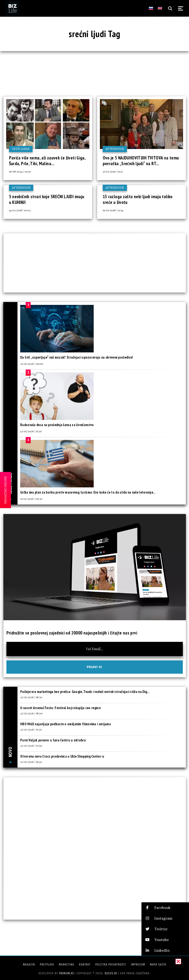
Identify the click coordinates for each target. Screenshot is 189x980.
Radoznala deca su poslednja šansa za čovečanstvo (57, 425)
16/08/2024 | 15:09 (20, 171)
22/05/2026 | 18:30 (31, 697)
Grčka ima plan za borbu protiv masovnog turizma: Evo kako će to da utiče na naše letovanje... (88, 492)
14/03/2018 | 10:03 (20, 210)
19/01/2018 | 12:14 (113, 210)
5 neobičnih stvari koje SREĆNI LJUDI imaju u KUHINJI (47, 199)
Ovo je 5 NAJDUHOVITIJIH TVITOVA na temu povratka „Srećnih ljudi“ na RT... (141, 161)
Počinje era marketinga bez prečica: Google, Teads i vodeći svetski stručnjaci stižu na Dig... (85, 692)
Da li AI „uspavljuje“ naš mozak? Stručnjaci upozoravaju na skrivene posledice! (77, 357)
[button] (165, 908)
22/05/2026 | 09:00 (32, 364)
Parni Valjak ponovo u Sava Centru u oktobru (53, 740)
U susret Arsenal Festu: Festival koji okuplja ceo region (60, 708)
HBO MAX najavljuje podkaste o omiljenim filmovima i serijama (65, 724)
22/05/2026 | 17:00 (31, 745)
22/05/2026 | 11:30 (31, 431)
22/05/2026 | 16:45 (31, 762)
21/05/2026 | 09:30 (31, 499)
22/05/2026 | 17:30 (31, 729)
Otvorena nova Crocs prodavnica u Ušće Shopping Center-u (62, 756)
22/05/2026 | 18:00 (31, 713)
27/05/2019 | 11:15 (113, 171)
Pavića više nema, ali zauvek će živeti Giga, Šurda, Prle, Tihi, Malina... (47, 161)
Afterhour (115, 149)
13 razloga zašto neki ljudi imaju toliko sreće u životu (138, 199)
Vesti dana (21, 149)
